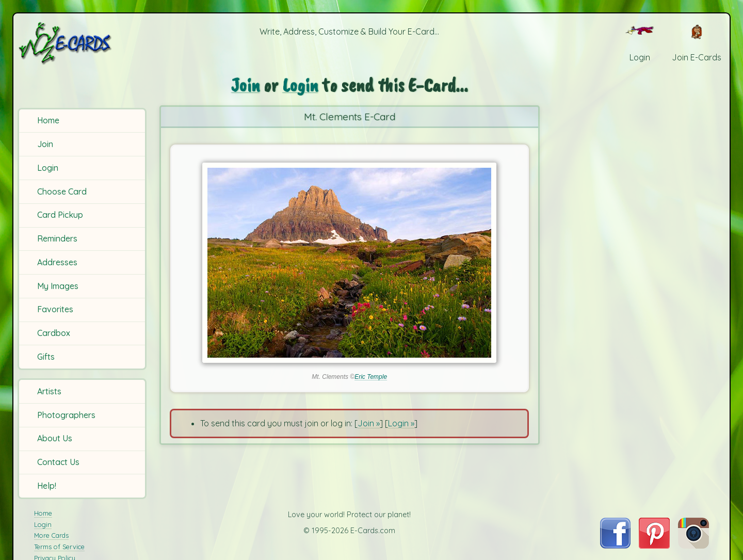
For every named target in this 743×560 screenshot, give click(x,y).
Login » (401, 423)
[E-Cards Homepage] (82, 43)
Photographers (66, 415)
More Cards (51, 535)
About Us (55, 438)
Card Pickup (60, 215)
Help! (47, 486)
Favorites (55, 309)
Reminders (57, 238)
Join (45, 144)
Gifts (46, 357)
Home (48, 120)
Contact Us (58, 462)
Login (48, 168)
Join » (369, 423)
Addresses (57, 262)
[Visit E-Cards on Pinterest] (654, 546)
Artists (49, 391)
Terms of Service (59, 547)
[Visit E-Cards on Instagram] (693, 546)
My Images (58, 286)
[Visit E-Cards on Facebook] (615, 546)
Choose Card (62, 191)
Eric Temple (371, 377)
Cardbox (54, 333)
